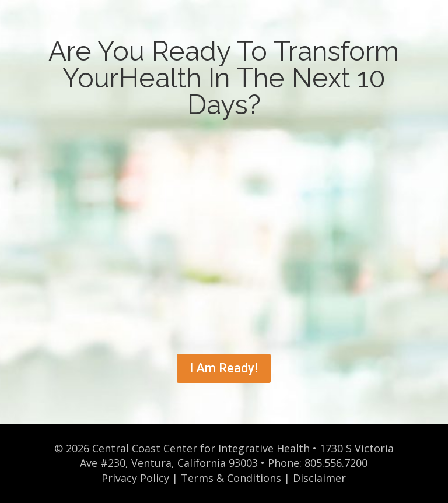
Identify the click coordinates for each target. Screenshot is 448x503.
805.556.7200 (336, 463)
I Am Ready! (224, 368)
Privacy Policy (135, 478)
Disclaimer (319, 478)
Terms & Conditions (231, 478)
